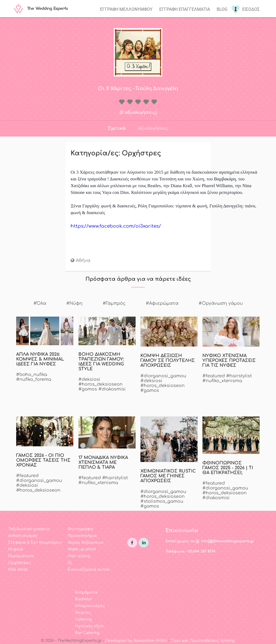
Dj (70, 563)
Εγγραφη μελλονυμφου (126, 9)
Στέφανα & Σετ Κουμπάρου (35, 542)
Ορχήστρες (20, 563)
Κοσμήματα (86, 592)
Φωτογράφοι (81, 529)
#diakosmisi (112, 389)
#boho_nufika (32, 375)
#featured (214, 376)
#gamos (88, 389)
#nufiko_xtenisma (222, 381)
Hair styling (79, 556)
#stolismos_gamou (162, 501)
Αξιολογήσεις (153, 128)
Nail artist (18, 569)
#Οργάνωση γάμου (221, 303)
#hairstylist (239, 376)
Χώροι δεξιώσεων (86, 542)
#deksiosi (89, 379)
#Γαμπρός (114, 303)
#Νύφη (74, 303)
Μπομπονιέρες (90, 606)
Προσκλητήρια (82, 536)
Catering (83, 619)
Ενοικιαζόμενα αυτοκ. (89, 569)
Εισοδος (251, 9)
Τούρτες (83, 613)
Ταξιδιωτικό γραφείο (29, 529)
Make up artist (82, 549)
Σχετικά (117, 128)
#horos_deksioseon (101, 384)
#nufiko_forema (34, 379)
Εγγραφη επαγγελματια (185, 9)
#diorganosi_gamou (163, 376)
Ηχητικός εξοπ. (90, 626)
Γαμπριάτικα (21, 556)
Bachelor (84, 599)
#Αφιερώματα (162, 303)
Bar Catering (87, 633)
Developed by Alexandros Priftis (136, 641)
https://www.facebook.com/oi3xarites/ (116, 226)
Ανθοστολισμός (23, 536)
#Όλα (40, 303)
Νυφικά (16, 549)
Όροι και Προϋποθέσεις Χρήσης (203, 641)
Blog (222, 9)
